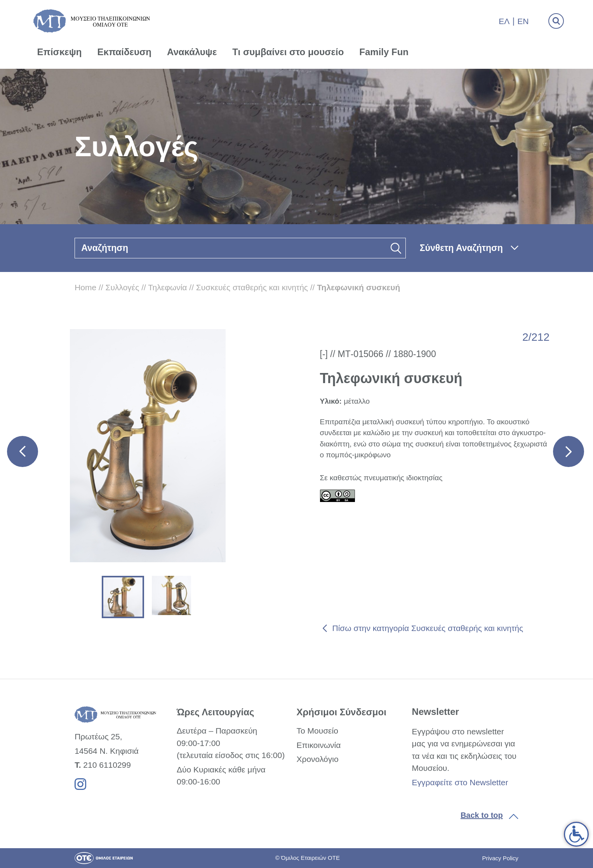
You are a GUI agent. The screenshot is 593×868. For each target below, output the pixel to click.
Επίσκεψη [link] (60, 52)
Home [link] (85, 287)
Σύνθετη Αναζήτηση (461, 248)
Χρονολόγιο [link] (317, 759)
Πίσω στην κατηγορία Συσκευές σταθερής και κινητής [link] (428, 628)
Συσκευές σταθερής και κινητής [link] (252, 287)
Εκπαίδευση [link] (124, 52)
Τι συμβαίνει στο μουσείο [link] (288, 52)
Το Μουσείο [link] (317, 731)
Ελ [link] (504, 21)
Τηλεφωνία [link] (167, 287)
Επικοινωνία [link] (318, 745)
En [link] (523, 21)
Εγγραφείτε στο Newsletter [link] (460, 782)
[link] (576, 834)
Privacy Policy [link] (500, 858)
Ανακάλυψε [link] (192, 52)
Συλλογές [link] (123, 287)
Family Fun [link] (384, 52)
